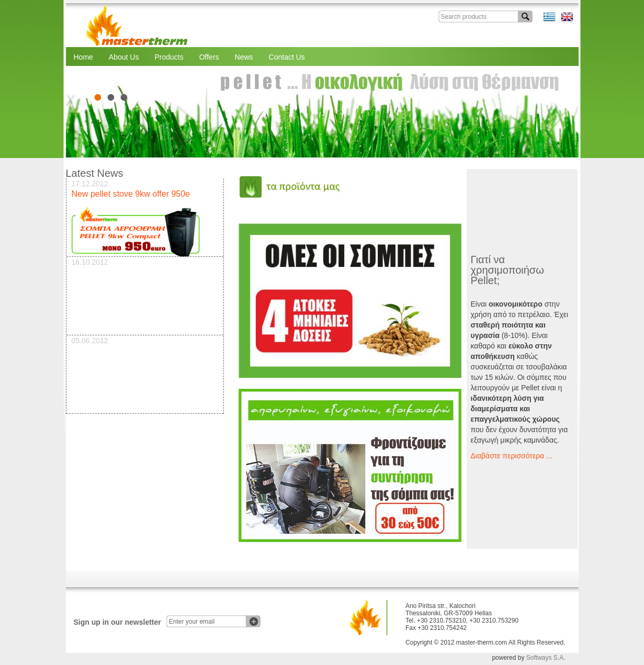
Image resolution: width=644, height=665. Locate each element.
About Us (124, 57)
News (244, 57)
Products (169, 57)
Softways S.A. (546, 658)
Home (83, 57)
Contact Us (287, 57)
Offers (209, 57)
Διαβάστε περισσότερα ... (512, 456)
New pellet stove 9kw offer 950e (131, 194)
